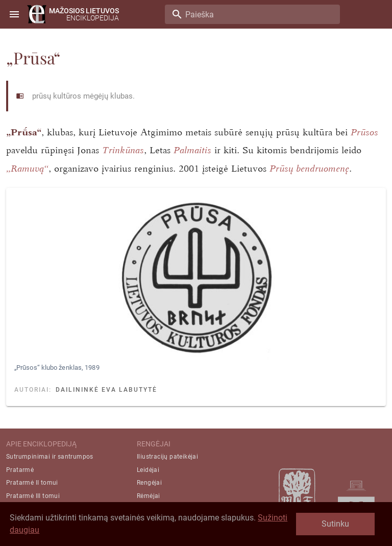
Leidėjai (148, 470)
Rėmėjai (149, 496)
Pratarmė (20, 470)
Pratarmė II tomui (32, 483)
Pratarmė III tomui (33, 496)
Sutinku (335, 524)
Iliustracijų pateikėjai (167, 457)
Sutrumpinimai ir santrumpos (50, 457)
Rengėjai (149, 483)
